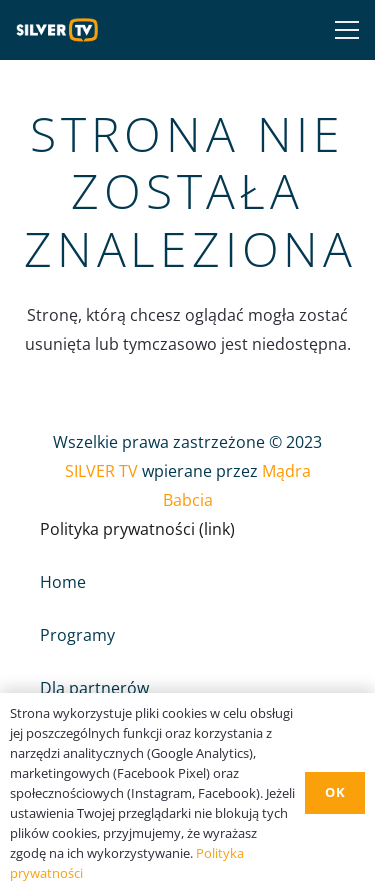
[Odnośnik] (62, 30)
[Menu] (343, 30)
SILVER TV (101, 471)
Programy (77, 635)
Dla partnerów (94, 688)
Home (63, 582)
